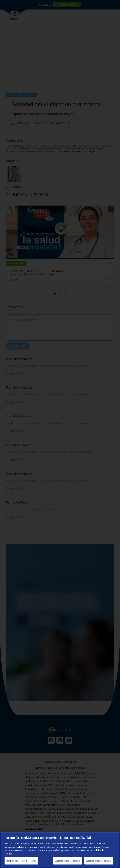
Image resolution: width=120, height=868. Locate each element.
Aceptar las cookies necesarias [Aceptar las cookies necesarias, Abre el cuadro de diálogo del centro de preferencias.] (21, 861)
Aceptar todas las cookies (99, 861)
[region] (60, 850)
